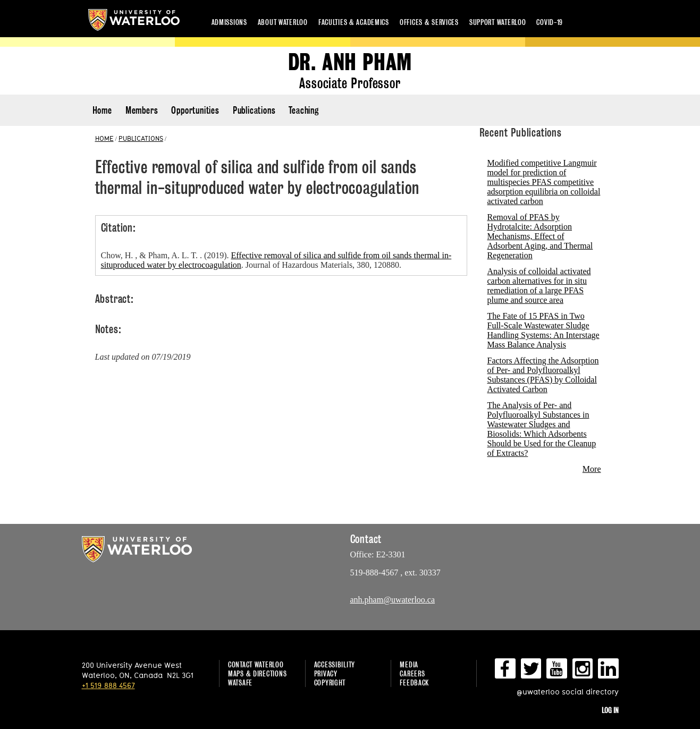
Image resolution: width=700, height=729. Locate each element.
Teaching (303, 110)
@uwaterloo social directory (568, 692)
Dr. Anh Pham (350, 62)
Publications (254, 110)
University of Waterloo (134, 20)
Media (409, 664)
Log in (610, 710)
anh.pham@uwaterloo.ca (393, 600)
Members (142, 110)
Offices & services (429, 22)
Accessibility (335, 664)
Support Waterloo (498, 22)
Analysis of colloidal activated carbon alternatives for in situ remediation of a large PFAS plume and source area (539, 286)
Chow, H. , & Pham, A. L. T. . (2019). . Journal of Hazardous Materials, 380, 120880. (276, 260)
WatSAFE (240, 683)
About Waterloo (283, 22)
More (592, 469)
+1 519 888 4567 (108, 685)
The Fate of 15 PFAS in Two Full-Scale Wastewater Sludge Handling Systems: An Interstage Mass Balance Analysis (543, 330)
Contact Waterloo (256, 664)
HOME (104, 138)
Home (102, 110)
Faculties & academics (354, 22)
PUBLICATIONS (141, 138)
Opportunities (195, 110)
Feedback (414, 683)
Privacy (326, 673)
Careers (412, 673)
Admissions (229, 22)
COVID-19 (550, 22)
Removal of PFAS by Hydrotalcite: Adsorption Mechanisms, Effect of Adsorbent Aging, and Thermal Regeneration (540, 236)
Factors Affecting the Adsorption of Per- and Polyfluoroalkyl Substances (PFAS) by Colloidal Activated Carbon (543, 375)
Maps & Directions (257, 673)
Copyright (330, 683)
